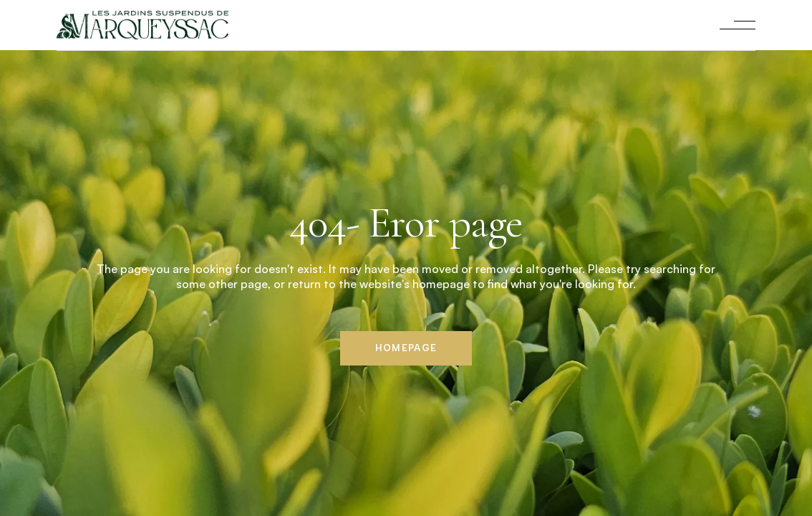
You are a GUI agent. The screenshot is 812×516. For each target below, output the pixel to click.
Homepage (406, 348)
